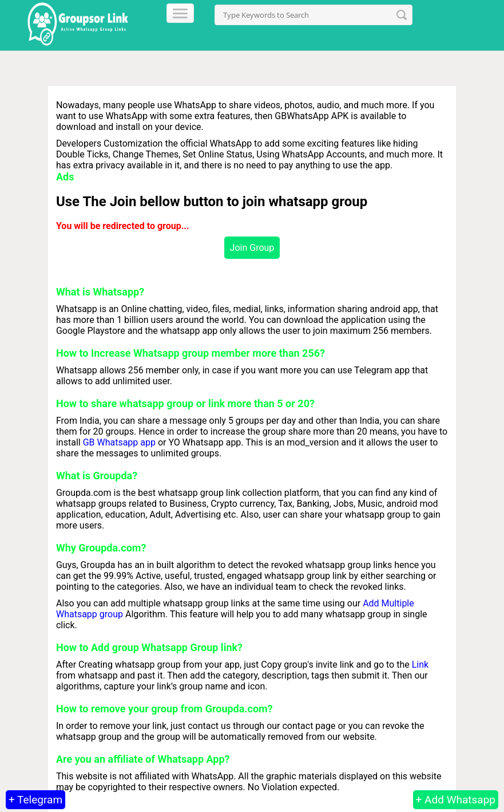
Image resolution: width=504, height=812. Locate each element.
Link (420, 665)
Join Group (252, 248)
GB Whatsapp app (119, 442)
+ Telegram (35, 800)
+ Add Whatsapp (456, 800)
